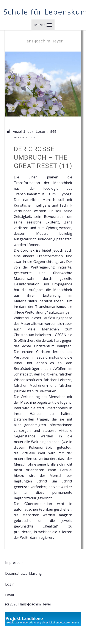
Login (10, 584)
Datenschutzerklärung (23, 573)
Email (9, 595)
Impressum (14, 563)
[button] (43, 25)
